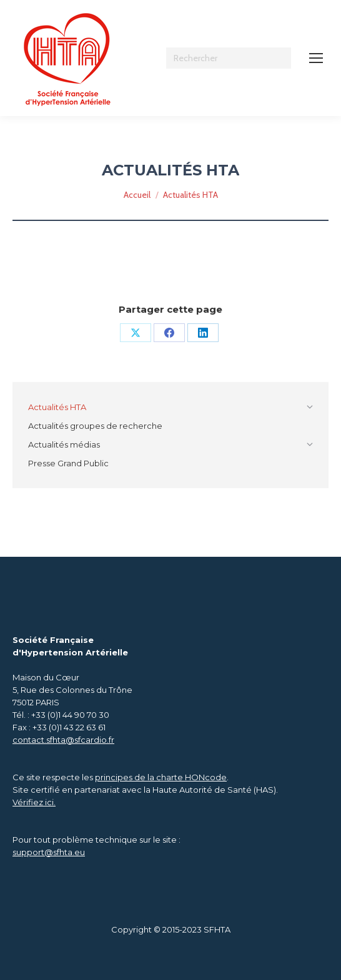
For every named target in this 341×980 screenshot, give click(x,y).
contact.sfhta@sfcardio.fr (63, 740)
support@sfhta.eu (49, 852)
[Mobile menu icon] (316, 58)
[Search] (229, 58)
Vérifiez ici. (34, 802)
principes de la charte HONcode (161, 777)
